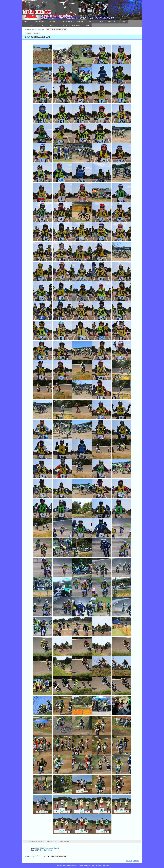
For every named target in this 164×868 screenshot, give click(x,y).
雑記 (101, 22)
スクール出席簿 (47, 25)
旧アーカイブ (62, 25)
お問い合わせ (77, 25)
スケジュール (112, 22)
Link (88, 25)
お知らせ (52, 22)
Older (36, 33)
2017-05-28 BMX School (44, 850)
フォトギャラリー (66, 22)
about (124, 22)
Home (26, 22)
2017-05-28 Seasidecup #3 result (48, 848)
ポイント (80, 22)
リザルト (91, 22)
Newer (29, 33)
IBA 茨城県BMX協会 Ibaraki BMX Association (82, 10)
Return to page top (132, 861)
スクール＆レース (30, 25)
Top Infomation (38, 22)
